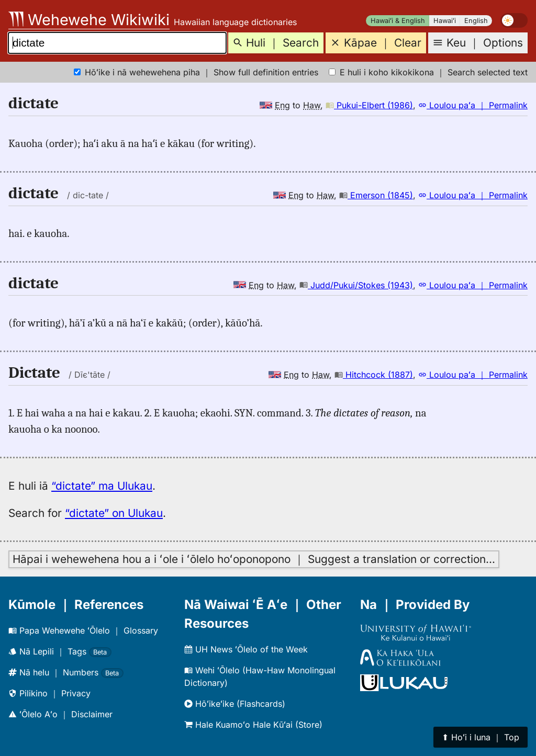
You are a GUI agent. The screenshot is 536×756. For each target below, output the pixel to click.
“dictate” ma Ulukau (102, 486)
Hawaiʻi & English (398, 21)
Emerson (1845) (376, 195)
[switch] (514, 20)
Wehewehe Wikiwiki (89, 20)
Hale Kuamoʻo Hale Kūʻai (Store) (253, 725)
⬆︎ (481, 737)
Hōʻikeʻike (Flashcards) (235, 704)
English (476, 21)
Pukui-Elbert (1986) (369, 105)
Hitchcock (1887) (374, 375)
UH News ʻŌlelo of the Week (246, 649)
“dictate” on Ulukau (114, 513)
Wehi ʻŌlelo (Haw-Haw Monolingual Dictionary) (260, 676)
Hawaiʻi (445, 21)
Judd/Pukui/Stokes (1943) (356, 285)
